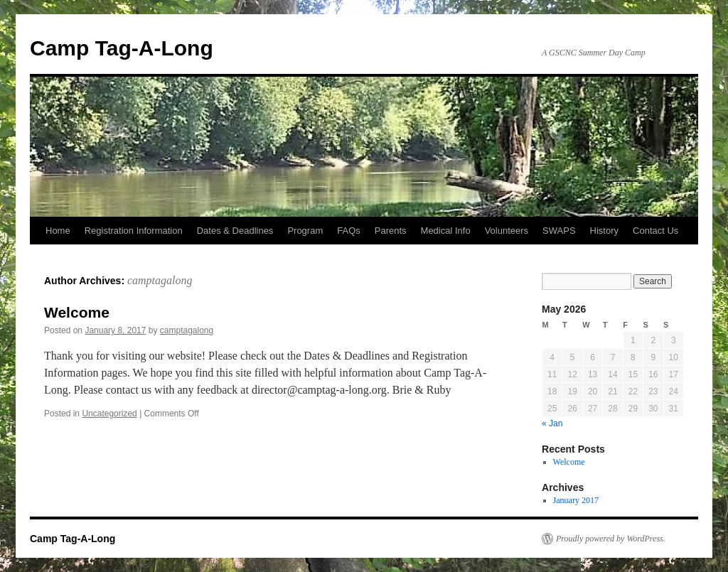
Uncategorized (109, 414)
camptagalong (160, 280)
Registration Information (134, 231)
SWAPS (559, 231)
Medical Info (446, 231)
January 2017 (576, 500)
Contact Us (655, 231)
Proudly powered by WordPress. (611, 539)
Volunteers (507, 231)
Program (305, 231)
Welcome (77, 312)
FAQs (349, 231)
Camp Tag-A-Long (122, 48)
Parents (391, 231)
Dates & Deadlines (235, 231)
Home (58, 231)
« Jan (552, 423)
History (604, 231)
